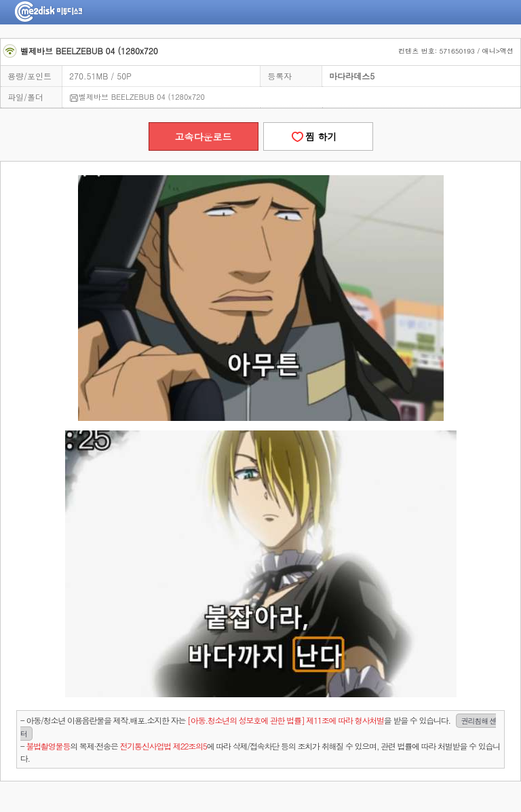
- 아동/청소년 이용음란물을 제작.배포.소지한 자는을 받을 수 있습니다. (258, 727)
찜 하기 (317, 136)
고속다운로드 (204, 136)
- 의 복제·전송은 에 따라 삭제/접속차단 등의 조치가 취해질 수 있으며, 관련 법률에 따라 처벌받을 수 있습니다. (260, 752)
